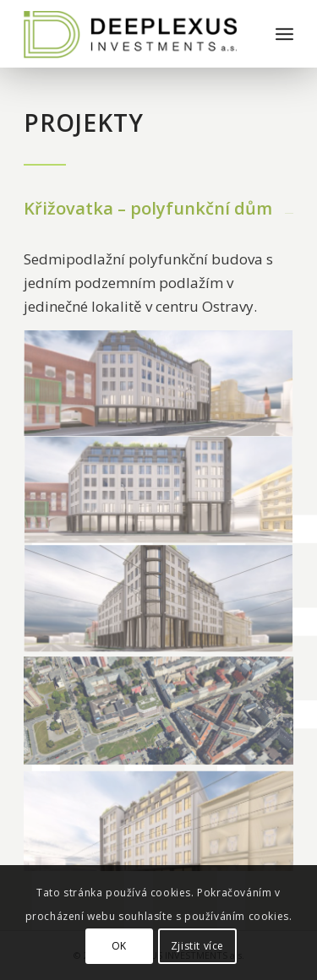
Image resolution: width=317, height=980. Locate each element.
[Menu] (284, 34)
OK (119, 946)
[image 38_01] (159, 601)
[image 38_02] (159, 384)
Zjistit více (197, 946)
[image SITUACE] (159, 709)
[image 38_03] (159, 493)
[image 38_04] (159, 817)
